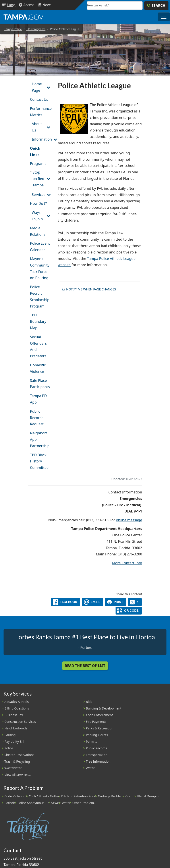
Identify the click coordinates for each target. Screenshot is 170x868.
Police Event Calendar (40, 246)
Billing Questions (17, 708)
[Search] (156, 6)
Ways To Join (37, 216)
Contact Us (39, 99)
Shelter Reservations (19, 755)
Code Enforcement (99, 715)
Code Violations (16, 796)
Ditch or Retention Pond (79, 796)
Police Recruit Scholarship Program (40, 296)
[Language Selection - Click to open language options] (9, 5)
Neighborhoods (16, 728)
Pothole (10, 803)
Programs (38, 164)
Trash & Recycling (17, 761)
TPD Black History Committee (39, 461)
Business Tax (14, 715)
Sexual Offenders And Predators (39, 346)
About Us (37, 127)
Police (9, 748)
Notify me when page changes (89, 289)
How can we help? (98, 5)
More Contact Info (127, 563)
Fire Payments (96, 722)
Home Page (37, 87)
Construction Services (20, 722)
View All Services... (18, 775)
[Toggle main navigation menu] (164, 17)
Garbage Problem (111, 796)
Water (90, 768)
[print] (116, 602)
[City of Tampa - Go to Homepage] (23, 17)
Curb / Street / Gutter (44, 796)
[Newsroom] (45, 5)
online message (129, 520)
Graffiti (130, 796)
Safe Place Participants (40, 384)
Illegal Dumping (149, 796)
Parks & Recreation (100, 728)
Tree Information (98, 761)
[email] (93, 602)
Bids (89, 702)
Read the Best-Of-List (85, 666)
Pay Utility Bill (14, 741)
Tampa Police (13, 29)
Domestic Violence (38, 368)
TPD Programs (36, 29)
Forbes (86, 648)
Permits (92, 741)
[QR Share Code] (129, 611)
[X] (135, 602)
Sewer (56, 803)
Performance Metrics (41, 112)
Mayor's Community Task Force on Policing (40, 268)
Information (42, 139)
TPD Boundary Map (38, 321)
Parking (10, 735)
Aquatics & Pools (16, 702)
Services (39, 195)
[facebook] (66, 602)
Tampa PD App (39, 399)
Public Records (97, 748)
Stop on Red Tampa (38, 179)
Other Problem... (84, 803)
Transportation (97, 755)
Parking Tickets (97, 735)
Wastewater (13, 768)
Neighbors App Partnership (40, 439)
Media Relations (38, 231)
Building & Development (104, 708)
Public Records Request (37, 418)
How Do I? (39, 203)
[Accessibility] (27, 5)
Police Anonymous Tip (34, 803)
